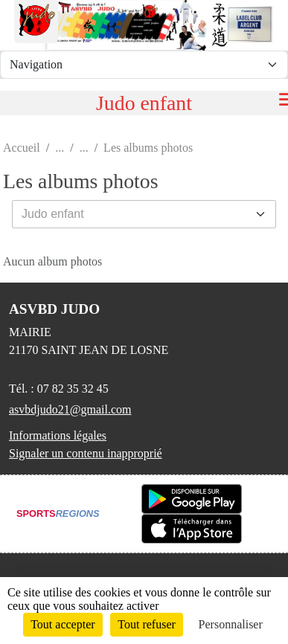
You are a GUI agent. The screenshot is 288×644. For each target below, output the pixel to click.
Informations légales (58, 435)
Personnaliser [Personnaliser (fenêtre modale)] (231, 624)
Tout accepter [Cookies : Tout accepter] (63, 624)
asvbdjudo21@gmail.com (70, 409)
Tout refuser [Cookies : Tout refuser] (147, 624)
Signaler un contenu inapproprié (86, 453)
